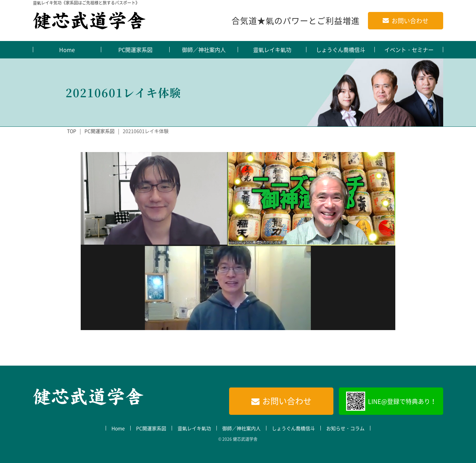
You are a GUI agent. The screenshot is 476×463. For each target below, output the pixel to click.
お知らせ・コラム (345, 428)
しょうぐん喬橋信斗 (341, 50)
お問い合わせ (410, 21)
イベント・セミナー (409, 50)
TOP (72, 131)
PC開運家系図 (135, 50)
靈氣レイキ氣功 (272, 50)
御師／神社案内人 (204, 50)
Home (67, 50)
